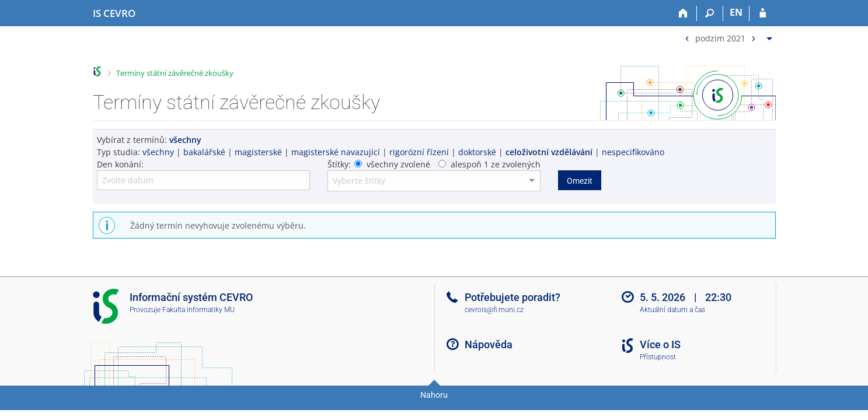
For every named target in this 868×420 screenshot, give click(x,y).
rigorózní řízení (419, 152)
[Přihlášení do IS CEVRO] (763, 13)
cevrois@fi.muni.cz (494, 310)
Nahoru (434, 395)
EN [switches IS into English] (736, 12)
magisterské (258, 152)
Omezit (580, 181)
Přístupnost (658, 357)
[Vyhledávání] (710, 13)
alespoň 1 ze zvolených (496, 164)
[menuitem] (727, 36)
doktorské (477, 152)
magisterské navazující (336, 152)
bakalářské (204, 152)
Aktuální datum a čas (672, 310)
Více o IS (660, 344)
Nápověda (489, 344)
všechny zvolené (398, 164)
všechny (158, 152)
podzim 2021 (720, 38)
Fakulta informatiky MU (198, 310)
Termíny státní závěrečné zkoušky (175, 73)
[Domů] (684, 13)
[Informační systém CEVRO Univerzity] (114, 13)
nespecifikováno (633, 152)
